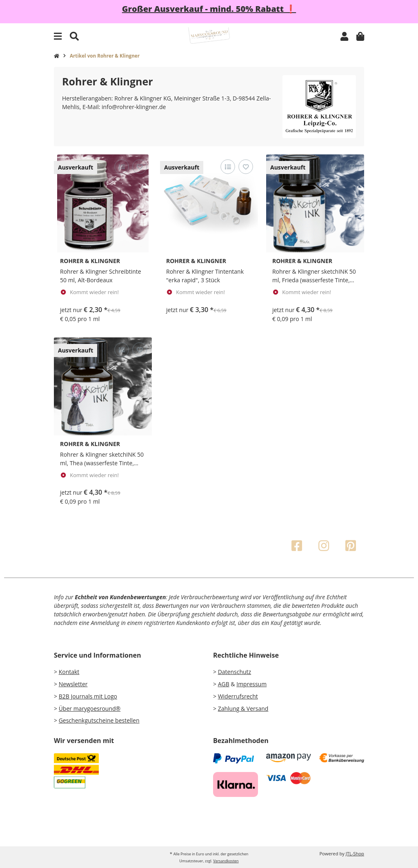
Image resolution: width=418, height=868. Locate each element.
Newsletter (73, 684)
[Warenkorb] (360, 36)
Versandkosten (226, 861)
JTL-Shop (355, 853)
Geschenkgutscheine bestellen (99, 720)
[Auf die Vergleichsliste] (121, 167)
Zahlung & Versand (243, 708)
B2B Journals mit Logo (88, 696)
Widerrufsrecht (238, 696)
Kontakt (69, 672)
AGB (224, 684)
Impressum (251, 684)
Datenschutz (235, 672)
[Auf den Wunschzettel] (139, 167)
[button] (344, 36)
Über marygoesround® (90, 708)
